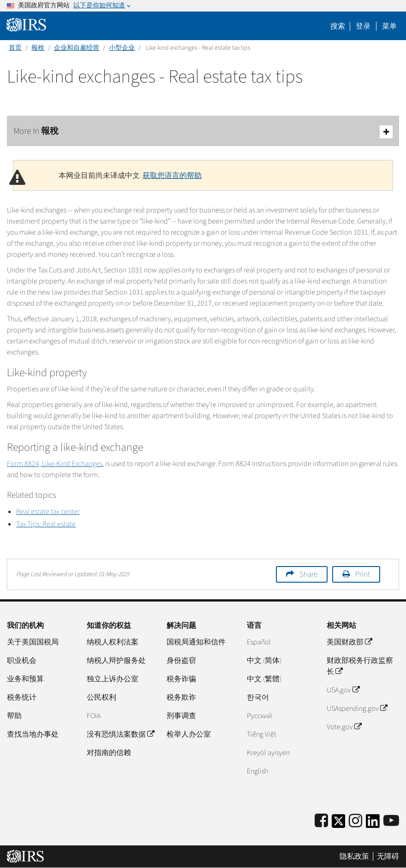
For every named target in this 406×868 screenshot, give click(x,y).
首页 (15, 48)
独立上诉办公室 (113, 679)
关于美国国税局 (33, 642)
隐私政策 (354, 856)
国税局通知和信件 (196, 642)
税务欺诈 (181, 697)
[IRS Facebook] (321, 821)
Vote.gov (344, 727)
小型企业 (122, 48)
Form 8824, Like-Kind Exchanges (55, 464)
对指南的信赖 (109, 753)
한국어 (258, 697)
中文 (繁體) (264, 679)
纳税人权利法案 (113, 642)
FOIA (94, 716)
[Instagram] (355, 821)
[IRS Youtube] (391, 821)
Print (363, 574)
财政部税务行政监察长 (360, 666)
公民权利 (101, 697)
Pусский (260, 716)
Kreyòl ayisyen (268, 753)
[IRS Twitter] (339, 824)
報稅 (38, 48)
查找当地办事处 (33, 734)
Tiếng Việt (262, 734)
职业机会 (22, 661)
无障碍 (388, 856)
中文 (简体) (264, 661)
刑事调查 (181, 716)
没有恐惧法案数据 (120, 734)
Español (259, 642)
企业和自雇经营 (77, 48)
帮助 (14, 716)
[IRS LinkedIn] (373, 824)
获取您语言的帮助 (172, 176)
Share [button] (308, 574)
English (257, 771)
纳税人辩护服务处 (116, 661)
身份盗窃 (181, 661)
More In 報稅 (203, 132)
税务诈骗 (181, 679)
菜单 (389, 26)
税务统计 (22, 697)
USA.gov (343, 690)
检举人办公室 (189, 734)
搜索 (338, 26)
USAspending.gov (357, 709)
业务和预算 (25, 679)
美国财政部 (349, 642)
